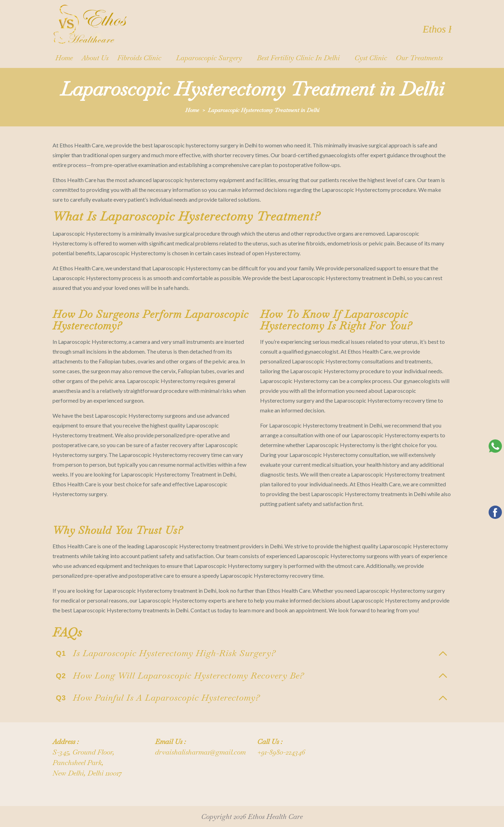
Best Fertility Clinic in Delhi (298, 58)
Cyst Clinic (371, 58)
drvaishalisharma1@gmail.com (200, 752)
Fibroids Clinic (139, 58)
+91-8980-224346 (281, 752)
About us (95, 58)
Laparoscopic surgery (209, 58)
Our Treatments (419, 58)
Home (64, 58)
